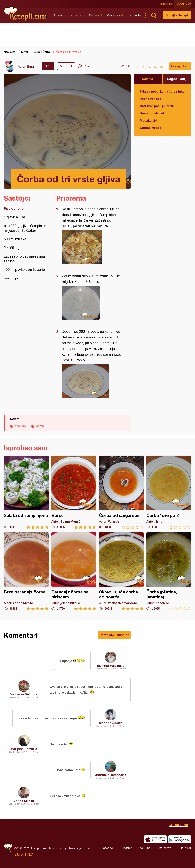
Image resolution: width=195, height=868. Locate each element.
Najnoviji (148, 79)
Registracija (166, 4)
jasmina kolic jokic (111, 666)
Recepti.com (26, 14)
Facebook (108, 849)
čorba (40, 426)
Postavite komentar (114, 635)
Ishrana (76, 15)
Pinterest (185, 849)
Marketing (75, 848)
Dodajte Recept (177, 15)
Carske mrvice (151, 128)
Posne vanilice (151, 99)
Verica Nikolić (24, 801)
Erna (30, 66)
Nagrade (134, 15)
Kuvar (58, 15)
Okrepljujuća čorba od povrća (121, 571)
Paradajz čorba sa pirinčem (74, 571)
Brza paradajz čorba (26, 571)
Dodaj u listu (180, 66)
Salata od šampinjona (26, 492)
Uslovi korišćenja (57, 848)
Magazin (113, 15)
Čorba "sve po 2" (169, 492)
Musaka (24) (149, 120)
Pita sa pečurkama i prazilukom (163, 91)
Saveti (94, 15)
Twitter (127, 849)
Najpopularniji (177, 79)
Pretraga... (153, 15)
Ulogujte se (184, 4)
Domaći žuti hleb (152, 113)
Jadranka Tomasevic (111, 775)
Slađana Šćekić (111, 723)
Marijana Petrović (24, 749)
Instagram (165, 849)
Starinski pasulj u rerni (157, 106)
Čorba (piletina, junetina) (169, 571)
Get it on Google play (180, 840)
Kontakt (87, 848)
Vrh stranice (179, 825)
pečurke (20, 426)
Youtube (145, 849)
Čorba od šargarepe (121, 492)
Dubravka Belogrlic (24, 694)
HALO (29, 855)
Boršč (74, 492)
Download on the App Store (155, 840)
